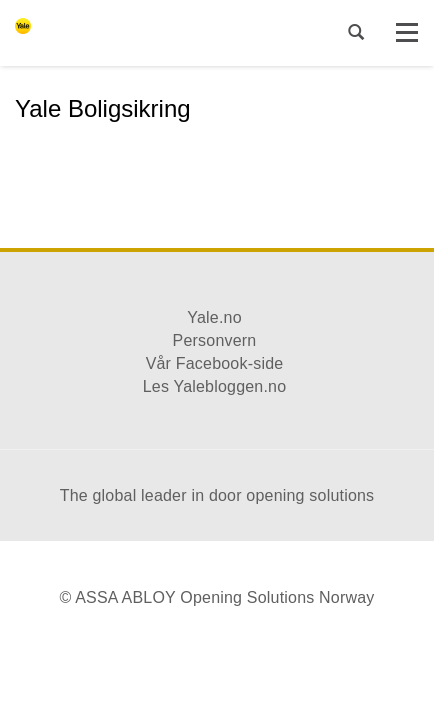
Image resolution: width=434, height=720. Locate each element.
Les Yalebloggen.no (215, 386)
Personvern (215, 340)
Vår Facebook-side (215, 363)
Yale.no (214, 317)
